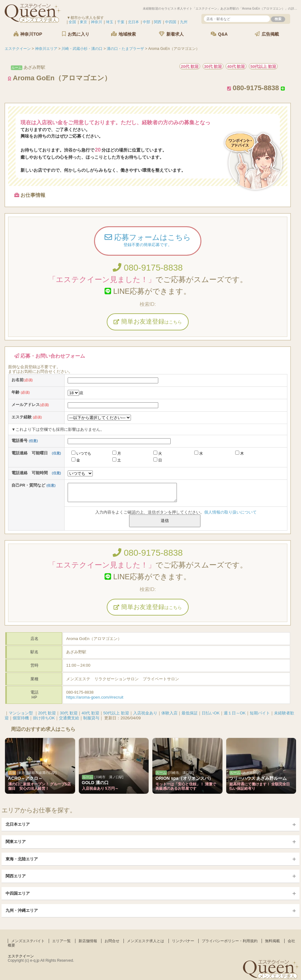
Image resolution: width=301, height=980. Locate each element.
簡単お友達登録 (148, 321)
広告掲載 (267, 34)
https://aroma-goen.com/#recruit (95, 697)
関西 (158, 22)
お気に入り (76, 34)
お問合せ (112, 941)
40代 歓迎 (90, 713)
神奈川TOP (28, 34)
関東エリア (16, 842)
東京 (83, 22)
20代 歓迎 (47, 713)
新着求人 (171, 34)
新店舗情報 (88, 941)
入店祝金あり (145, 713)
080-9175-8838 (148, 268)
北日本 (133, 22)
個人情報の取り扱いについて (230, 512)
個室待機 (21, 718)
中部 (146, 22)
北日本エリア (18, 824)
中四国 (171, 22)
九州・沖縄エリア (22, 910)
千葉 (121, 22)
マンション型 (21, 713)
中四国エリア (18, 893)
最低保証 (190, 713)
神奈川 (97, 22)
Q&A (219, 34)
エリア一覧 (61, 941)
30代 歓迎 (69, 713)
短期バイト (260, 713)
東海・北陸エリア (22, 859)
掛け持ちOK (44, 718)
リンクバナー (183, 941)
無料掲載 (272, 941)
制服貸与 (91, 718)
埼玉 (110, 22)
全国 (72, 22)
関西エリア (16, 876)
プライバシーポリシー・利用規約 (230, 941)
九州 (184, 22)
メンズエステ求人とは (146, 941)
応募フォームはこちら (148, 241)
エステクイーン (21, 956)
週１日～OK (235, 713)
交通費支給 (69, 718)
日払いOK (211, 713)
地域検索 (124, 34)
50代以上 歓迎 (116, 713)
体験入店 (169, 713)
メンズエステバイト (28, 941)
